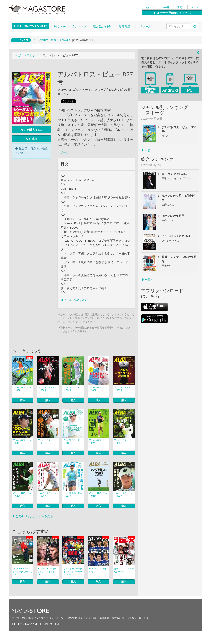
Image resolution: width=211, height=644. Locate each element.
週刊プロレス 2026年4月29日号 (124, 570)
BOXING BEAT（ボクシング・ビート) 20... (47, 572)
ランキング (79, 26)
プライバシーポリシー (53, 618)
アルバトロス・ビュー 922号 (98, 494)
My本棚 (165, 7)
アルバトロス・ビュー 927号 (98, 442)
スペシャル (144, 26)
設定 (180, 7)
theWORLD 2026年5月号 (98, 570)
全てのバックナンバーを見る (32, 516)
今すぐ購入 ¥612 (31, 130)
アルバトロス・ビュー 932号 (98, 389)
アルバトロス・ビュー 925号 (22, 494)
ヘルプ (195, 7)
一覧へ (147, 150)
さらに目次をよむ (74, 300)
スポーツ (63, 152)
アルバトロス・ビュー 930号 (22, 442)
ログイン (149, 7)
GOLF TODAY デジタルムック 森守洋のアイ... (22, 572)
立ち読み (32, 139)
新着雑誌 (125, 26)
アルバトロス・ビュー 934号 (47, 389)
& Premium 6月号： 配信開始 (53, 40)
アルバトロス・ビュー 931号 (123, 389)
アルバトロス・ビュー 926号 (123, 442)
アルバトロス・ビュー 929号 (47, 442)
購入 (23, 400)
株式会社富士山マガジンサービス (130, 618)
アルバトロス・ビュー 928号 (73, 442)
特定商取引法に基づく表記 (83, 618)
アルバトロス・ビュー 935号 (22, 389)
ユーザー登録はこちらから (172, 13)
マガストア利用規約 (23, 618)
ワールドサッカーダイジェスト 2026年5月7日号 (73, 572)
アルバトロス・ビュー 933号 (73, 389)
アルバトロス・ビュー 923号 (73, 494)
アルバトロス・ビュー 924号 (47, 494)
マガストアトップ (26, 55)
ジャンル (59, 26)
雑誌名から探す (103, 26)
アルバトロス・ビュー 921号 (123, 494)
